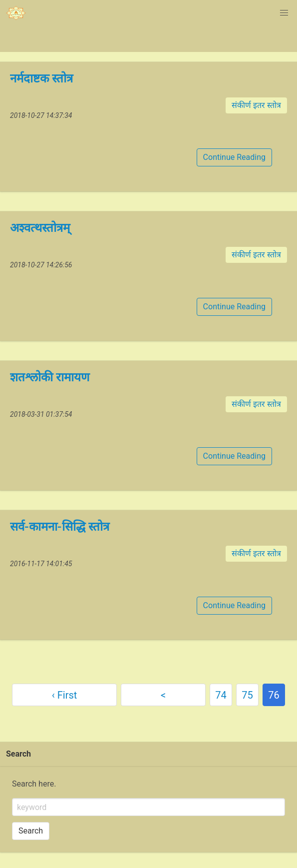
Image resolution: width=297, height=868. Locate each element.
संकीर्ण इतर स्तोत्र (256, 105)
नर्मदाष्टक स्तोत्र (41, 78)
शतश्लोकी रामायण (50, 377)
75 (247, 695)
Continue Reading (234, 157)
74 (221, 695)
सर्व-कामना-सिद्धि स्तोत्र (60, 527)
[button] (284, 13)
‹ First (65, 695)
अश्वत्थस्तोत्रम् (40, 228)
